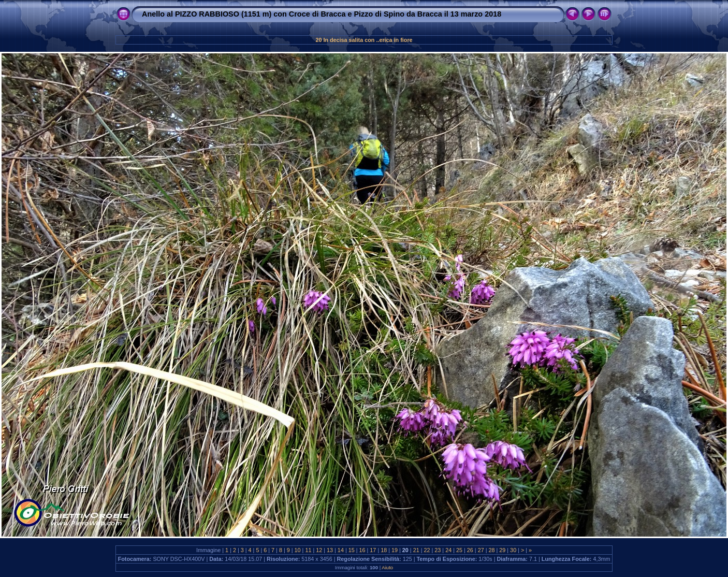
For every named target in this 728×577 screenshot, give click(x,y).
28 (491, 550)
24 (448, 550)
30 (513, 550)
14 (341, 550)
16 (362, 550)
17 (373, 550)
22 (427, 550)
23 (438, 550)
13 (330, 550)
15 (352, 550)
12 (319, 550)
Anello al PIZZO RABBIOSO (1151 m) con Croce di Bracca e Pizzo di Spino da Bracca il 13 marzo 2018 (322, 14)
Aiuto (387, 567)
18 (384, 550)
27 (481, 550)
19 (395, 550)
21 (416, 550)
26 (470, 550)
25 (459, 550)
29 (502, 550)
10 (298, 550)
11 (308, 550)
